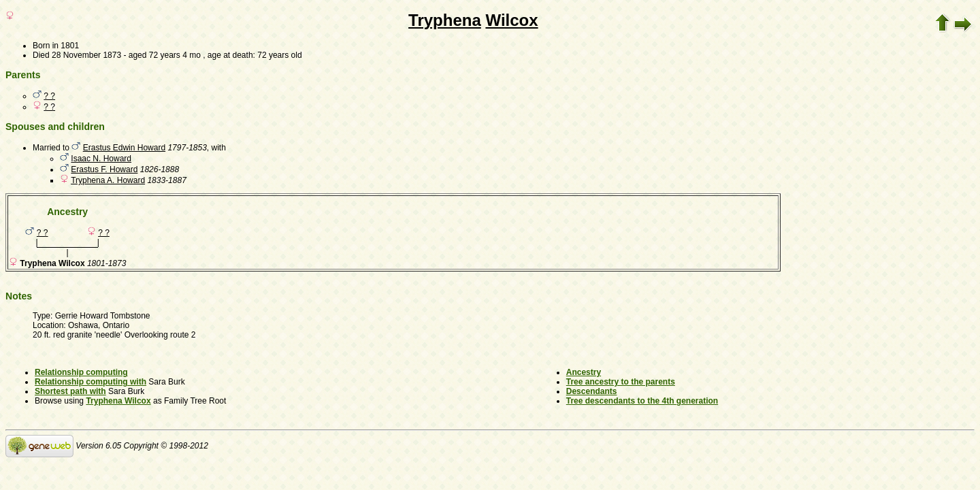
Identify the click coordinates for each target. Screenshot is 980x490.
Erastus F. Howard (104, 169)
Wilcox (511, 20)
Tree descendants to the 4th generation (642, 401)
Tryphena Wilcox (118, 401)
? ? (49, 96)
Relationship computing (81, 372)
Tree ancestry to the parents (621, 382)
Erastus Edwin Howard (124, 148)
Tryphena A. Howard (108, 180)
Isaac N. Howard (101, 159)
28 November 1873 (86, 55)
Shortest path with (70, 391)
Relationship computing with (91, 382)
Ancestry (584, 372)
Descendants (592, 391)
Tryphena (445, 20)
